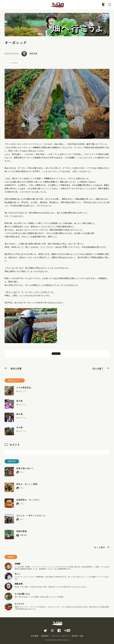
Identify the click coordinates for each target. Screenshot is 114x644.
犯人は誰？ (98, 368)
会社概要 (35, 636)
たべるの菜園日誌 (12, 63)
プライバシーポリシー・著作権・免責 (67, 636)
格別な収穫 (16, 368)
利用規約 (45, 636)
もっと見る (99, 547)
